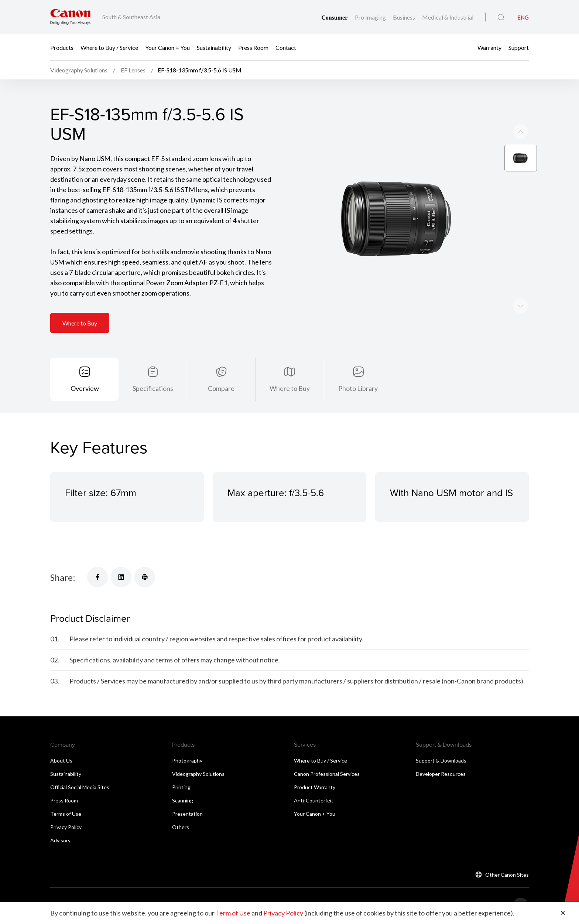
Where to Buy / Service (109, 47)
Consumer (335, 18)
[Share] (97, 577)
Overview (85, 388)
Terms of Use (66, 814)
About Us (61, 761)
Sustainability (214, 47)
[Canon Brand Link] (70, 17)
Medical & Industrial (448, 17)
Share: (63, 577)
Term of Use (233, 913)
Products (62, 47)
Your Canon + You (167, 47)
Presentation (187, 814)
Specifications (153, 388)
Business (405, 17)
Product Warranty (315, 787)
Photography (187, 761)
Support (519, 47)
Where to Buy (80, 323)
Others (181, 827)
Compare (221, 388)
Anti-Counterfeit (314, 800)
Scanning (183, 800)
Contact (286, 47)
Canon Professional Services (327, 774)
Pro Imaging (371, 17)
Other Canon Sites (507, 875)
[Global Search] (501, 17)
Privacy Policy (66, 827)
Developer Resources (441, 774)
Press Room (253, 47)
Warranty (489, 47)
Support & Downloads (441, 761)
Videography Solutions (198, 774)
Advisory (60, 840)
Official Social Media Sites (80, 787)
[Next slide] (521, 132)
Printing (181, 787)
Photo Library (358, 388)
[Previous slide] (521, 306)
